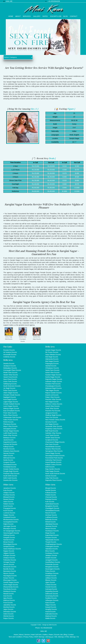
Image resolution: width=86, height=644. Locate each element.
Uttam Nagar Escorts (11, 393)
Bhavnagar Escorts (10, 580)
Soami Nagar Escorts (53, 453)
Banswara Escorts (10, 571)
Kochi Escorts (8, 511)
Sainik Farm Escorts (52, 370)
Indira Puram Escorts (11, 420)
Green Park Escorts (10, 381)
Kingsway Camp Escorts (54, 429)
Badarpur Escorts (9, 438)
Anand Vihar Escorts (52, 406)
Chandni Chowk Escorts (12, 395)
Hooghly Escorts (51, 609)
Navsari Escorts (9, 453)
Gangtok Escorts (9, 537)
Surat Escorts (8, 506)
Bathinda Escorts (51, 520)
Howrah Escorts (51, 587)
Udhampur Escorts (52, 600)
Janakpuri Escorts (10, 366)
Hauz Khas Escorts (10, 379)
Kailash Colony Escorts (53, 465)
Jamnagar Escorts (10, 526)
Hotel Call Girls (36, 635)
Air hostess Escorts (10, 352)
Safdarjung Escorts (10, 384)
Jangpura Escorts (51, 413)
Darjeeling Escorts (52, 591)
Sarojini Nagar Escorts (53, 350)
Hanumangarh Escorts (11, 533)
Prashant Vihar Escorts (11, 474)
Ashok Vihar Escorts (52, 373)
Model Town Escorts (10, 373)
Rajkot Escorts (8, 524)
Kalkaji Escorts (9, 447)
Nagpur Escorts (9, 515)
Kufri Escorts (50, 502)
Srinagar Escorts (9, 562)
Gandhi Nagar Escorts (11, 582)
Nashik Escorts (51, 490)
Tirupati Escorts (51, 542)
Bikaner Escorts (51, 580)
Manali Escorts (9, 594)
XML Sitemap (59, 637)
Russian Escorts (9, 350)
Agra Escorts (8, 598)
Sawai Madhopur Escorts (12, 549)
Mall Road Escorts (52, 431)
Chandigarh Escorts (52, 508)
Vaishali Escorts (51, 366)
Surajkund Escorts (52, 440)
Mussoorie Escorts (10, 567)
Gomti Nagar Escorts (11, 585)
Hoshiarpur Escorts (52, 531)
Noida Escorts (8, 460)
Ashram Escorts (51, 476)
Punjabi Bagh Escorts (11, 471)
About (18, 16)
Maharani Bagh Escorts (54, 388)
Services (27, 16)
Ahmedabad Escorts (52, 511)
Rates (45, 16)
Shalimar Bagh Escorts (53, 415)
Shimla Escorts (9, 616)
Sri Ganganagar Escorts (12, 531)
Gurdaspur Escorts (52, 553)
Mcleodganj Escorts (10, 544)
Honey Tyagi (9, 337)
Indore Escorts (8, 614)
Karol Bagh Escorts (10, 399)
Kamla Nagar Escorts (53, 377)
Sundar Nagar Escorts (11, 431)
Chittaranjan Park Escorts (12, 417)
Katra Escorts (50, 603)
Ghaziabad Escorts (10, 465)
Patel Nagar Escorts (52, 471)
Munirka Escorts (9, 449)
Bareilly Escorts (9, 569)
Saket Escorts (8, 456)
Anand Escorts (50, 612)
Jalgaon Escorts (9, 553)
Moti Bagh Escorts (52, 357)
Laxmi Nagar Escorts (11, 406)
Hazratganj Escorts (10, 576)
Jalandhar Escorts (10, 605)
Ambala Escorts (51, 576)
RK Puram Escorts (52, 352)
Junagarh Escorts (51, 560)
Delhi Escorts (9, 339)
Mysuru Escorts (9, 573)
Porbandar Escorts (52, 564)
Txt (78, 637)
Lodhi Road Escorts (10, 433)
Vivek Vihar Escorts (52, 408)
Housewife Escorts (10, 355)
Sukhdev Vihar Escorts (53, 433)
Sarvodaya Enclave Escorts (55, 456)
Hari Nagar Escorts (52, 402)
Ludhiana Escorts (51, 517)
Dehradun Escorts (10, 612)
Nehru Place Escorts (11, 415)
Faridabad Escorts (10, 467)
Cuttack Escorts (51, 585)
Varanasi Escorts (51, 526)
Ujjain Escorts (50, 582)
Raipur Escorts (9, 618)
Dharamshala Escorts (11, 587)
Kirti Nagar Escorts (52, 424)
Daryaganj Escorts (10, 429)
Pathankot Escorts (10, 560)
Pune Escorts (8, 603)
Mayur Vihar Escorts (10, 426)
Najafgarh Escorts (10, 397)
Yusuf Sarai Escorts (52, 435)
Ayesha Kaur (37, 337)
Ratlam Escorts (9, 504)
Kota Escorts (8, 490)
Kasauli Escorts (51, 607)
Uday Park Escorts (52, 478)
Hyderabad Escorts (52, 504)
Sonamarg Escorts (52, 596)
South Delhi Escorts (10, 476)
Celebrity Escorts (9, 357)
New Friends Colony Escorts (55, 420)
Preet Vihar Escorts (10, 413)
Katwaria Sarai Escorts (11, 451)
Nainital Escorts (9, 540)
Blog (66, 16)
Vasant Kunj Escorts (10, 377)
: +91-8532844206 (54, 1)
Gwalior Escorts (51, 558)
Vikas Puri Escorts (52, 417)
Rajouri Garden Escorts (54, 393)
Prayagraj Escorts (10, 508)
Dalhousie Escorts (52, 594)
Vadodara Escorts (52, 549)
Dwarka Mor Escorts (10, 480)
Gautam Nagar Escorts (53, 375)
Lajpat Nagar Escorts (11, 402)
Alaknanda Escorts (52, 359)
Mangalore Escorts (52, 567)
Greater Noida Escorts (11, 469)
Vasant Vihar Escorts (11, 375)
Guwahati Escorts (10, 517)
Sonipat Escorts (9, 546)
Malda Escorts (50, 618)
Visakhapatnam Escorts (54, 544)
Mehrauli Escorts (9, 458)
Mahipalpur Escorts (10, 368)
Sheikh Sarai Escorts (53, 438)
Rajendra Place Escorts (54, 480)
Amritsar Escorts (51, 515)
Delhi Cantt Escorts (10, 478)
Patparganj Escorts (52, 364)
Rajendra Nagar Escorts (54, 379)
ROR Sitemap (39, 637)
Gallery (37, 16)
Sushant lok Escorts (10, 444)
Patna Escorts (50, 571)
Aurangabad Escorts (10, 522)
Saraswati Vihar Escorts (54, 426)
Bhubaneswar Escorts (11, 520)
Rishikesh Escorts (10, 591)
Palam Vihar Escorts (52, 397)
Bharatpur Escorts (10, 529)
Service (27, 635)
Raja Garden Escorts (53, 469)
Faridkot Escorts (51, 598)
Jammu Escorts (9, 564)
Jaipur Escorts (37, 339)
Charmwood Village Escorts (55, 442)
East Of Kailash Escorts (12, 411)
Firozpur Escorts (51, 537)
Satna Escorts (8, 502)
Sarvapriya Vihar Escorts (54, 451)
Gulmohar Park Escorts (53, 460)
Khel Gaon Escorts (52, 444)
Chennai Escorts (51, 497)
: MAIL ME (9, 1)
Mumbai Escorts (9, 607)
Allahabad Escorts (52, 524)
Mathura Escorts (9, 600)
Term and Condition (15, 637)
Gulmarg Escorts (51, 589)
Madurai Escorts (51, 616)
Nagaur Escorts (9, 551)
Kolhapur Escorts (9, 555)
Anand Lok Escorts (52, 395)
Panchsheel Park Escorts (54, 458)
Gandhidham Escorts (53, 562)
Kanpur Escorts (9, 578)
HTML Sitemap (70, 637)
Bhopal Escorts (51, 488)
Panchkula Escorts (10, 589)
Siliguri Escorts (51, 605)
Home (11, 16)
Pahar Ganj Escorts (10, 390)
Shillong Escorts (9, 535)
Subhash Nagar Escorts (54, 381)
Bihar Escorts (50, 551)
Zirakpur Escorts (9, 558)
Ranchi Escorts (51, 513)
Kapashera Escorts (10, 442)
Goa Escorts (8, 596)
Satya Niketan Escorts (53, 355)
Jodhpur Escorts (51, 578)
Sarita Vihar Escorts (10, 435)
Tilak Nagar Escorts (52, 390)
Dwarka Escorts (9, 364)
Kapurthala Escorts (52, 535)
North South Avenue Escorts (55, 474)
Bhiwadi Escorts (9, 497)
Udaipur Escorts (9, 493)
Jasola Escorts (8, 440)
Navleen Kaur (23, 337)
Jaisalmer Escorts (10, 488)
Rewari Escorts (9, 499)
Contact (74, 16)
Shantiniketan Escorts (53, 447)
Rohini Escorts (8, 422)
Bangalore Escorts (52, 506)
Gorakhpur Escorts (52, 573)
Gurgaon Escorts (9, 462)
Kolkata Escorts (51, 493)
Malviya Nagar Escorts (11, 408)
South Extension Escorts (12, 386)
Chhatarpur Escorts (52, 368)
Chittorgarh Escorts (52, 546)
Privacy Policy (28, 637)
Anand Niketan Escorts (53, 462)
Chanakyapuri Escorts (53, 386)
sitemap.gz (49, 637)
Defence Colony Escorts (54, 404)
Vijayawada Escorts (52, 540)
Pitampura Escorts (10, 424)
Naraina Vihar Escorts (53, 449)
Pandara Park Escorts (53, 384)
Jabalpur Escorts (51, 555)
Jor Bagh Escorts (9, 388)
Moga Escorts (50, 533)
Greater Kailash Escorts (12, 404)
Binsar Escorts (8, 542)
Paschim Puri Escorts (53, 411)
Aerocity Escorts (51, 422)
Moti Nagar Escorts (52, 361)
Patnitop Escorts (51, 499)
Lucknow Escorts (9, 513)
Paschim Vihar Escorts (53, 399)
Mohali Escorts (51, 522)
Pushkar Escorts (9, 495)
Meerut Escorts (51, 529)
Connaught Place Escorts (12, 370)
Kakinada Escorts (51, 614)
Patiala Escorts (51, 495)
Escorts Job (56, 16)
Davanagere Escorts (52, 569)
